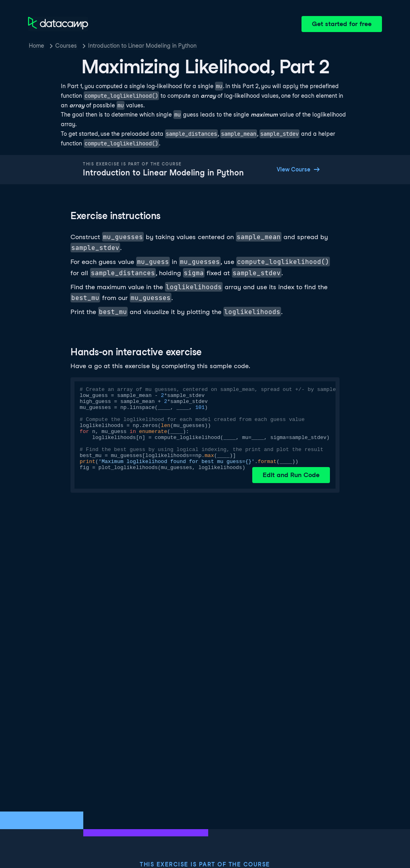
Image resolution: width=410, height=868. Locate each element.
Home (36, 46)
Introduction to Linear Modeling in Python (142, 46)
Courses (66, 46)
